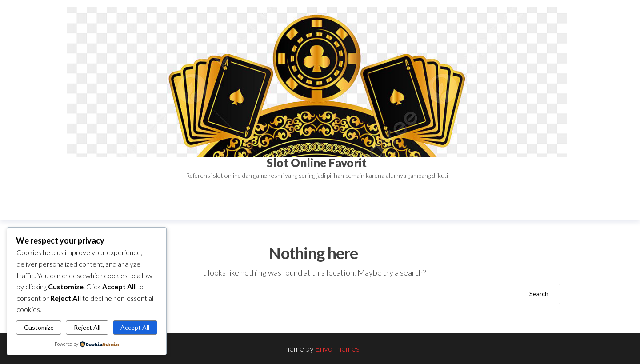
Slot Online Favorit (317, 163)
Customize (39, 327)
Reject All (87, 327)
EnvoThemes (337, 348)
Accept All (135, 327)
